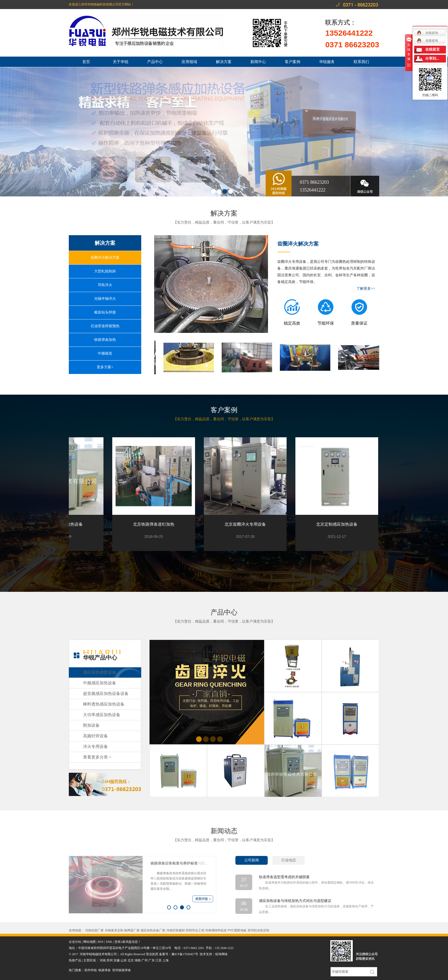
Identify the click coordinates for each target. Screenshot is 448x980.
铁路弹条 (104, 970)
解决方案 (224, 62)
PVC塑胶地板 (237, 930)
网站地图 (89, 942)
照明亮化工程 (195, 930)
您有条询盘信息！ (128, 942)
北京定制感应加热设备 (339, 524)
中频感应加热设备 (100, 683)
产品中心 (155, 62)
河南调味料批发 (216, 930)
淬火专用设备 (95, 747)
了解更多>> (366, 289)
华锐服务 (327, 62)
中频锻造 (105, 353)
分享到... (432, 59)
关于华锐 (121, 62)
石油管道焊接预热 (105, 326)
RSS (101, 942)
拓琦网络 (221, 954)
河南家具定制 (114, 930)
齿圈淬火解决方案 (105, 258)
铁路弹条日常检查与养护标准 (174, 863)
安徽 (117, 960)
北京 (131, 960)
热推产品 (75, 960)
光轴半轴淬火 (105, 299)
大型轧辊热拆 (105, 271)
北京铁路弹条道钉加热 (156, 524)
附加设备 (91, 725)
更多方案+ (105, 367)
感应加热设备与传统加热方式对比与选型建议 (295, 901)
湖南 (138, 960)
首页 (86, 62)
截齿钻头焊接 (105, 312)
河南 (103, 960)
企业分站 (75, 942)
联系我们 (361, 62)
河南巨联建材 (176, 930)
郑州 (110, 960)
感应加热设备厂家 (153, 930)
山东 (124, 960)
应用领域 (189, 62)
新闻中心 (258, 62)
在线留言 (432, 49)
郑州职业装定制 (258, 930)
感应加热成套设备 (100, 672)
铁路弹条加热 (105, 340)
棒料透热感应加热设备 (104, 704)
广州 (145, 960)
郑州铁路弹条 (122, 970)
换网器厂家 (132, 930)
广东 (152, 960)
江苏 (159, 960)
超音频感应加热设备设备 (106, 694)
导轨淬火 (105, 285)
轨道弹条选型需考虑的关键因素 (284, 877)
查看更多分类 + (97, 757)
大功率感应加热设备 (102, 715)
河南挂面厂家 (94, 930)
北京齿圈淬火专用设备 (247, 524)
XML (109, 942)
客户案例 (293, 62)
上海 (166, 960)
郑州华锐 (91, 970)
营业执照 (152, 954)
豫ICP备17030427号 (185, 954)
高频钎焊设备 (95, 736)
